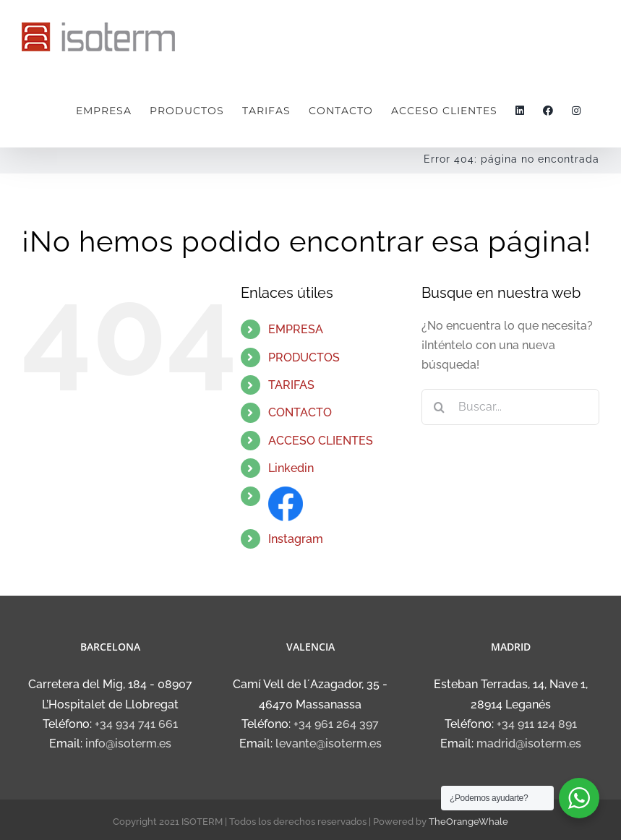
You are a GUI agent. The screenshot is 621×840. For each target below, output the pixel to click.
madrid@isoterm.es (529, 743)
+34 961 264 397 (336, 724)
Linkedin (291, 468)
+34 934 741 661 (136, 724)
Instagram (296, 539)
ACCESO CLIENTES (321, 441)
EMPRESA (296, 329)
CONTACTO (300, 412)
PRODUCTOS (304, 357)
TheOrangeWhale (468, 822)
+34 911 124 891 (537, 724)
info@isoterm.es (128, 743)
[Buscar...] (510, 407)
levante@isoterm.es (329, 743)
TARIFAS (291, 385)
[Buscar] (440, 407)
